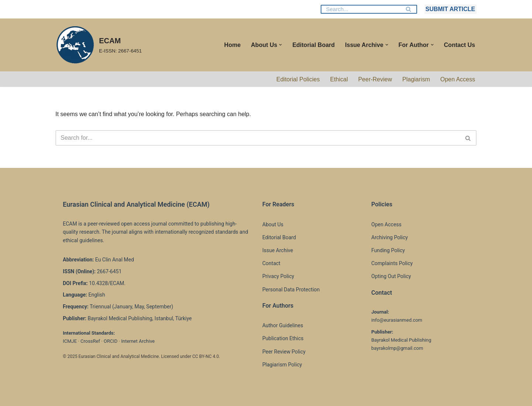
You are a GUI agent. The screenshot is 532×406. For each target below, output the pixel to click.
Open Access (458, 79)
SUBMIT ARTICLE (450, 9)
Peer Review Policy (284, 352)
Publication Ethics (283, 338)
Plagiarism (416, 79)
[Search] (361, 9)
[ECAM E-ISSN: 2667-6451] (99, 45)
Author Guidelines (283, 325)
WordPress (121, 397)
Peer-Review (375, 79)
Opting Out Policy (391, 276)
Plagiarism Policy (282, 365)
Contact (271, 263)
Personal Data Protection (291, 290)
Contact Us (460, 45)
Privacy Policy (278, 276)
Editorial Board (313, 45)
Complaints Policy (392, 263)
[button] (280, 45)
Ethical (339, 79)
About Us (273, 224)
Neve (62, 397)
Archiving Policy (390, 237)
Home (232, 45)
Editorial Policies (298, 79)
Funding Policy (388, 250)
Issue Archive (278, 250)
